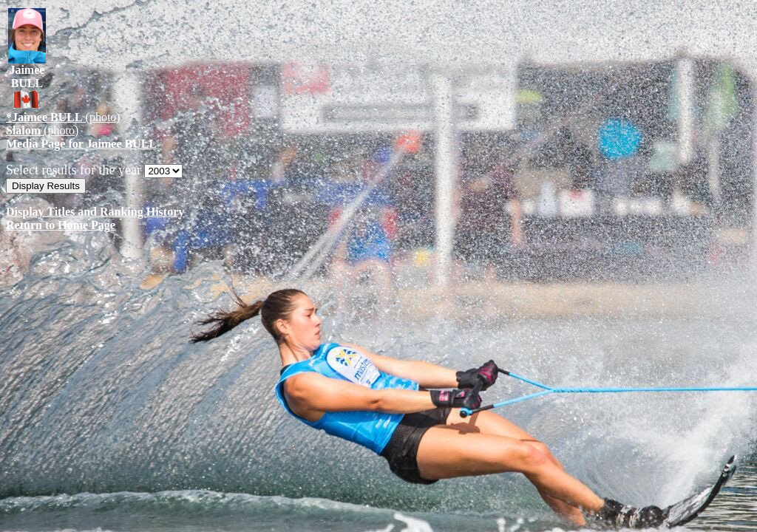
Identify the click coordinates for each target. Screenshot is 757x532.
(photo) (63, 117)
